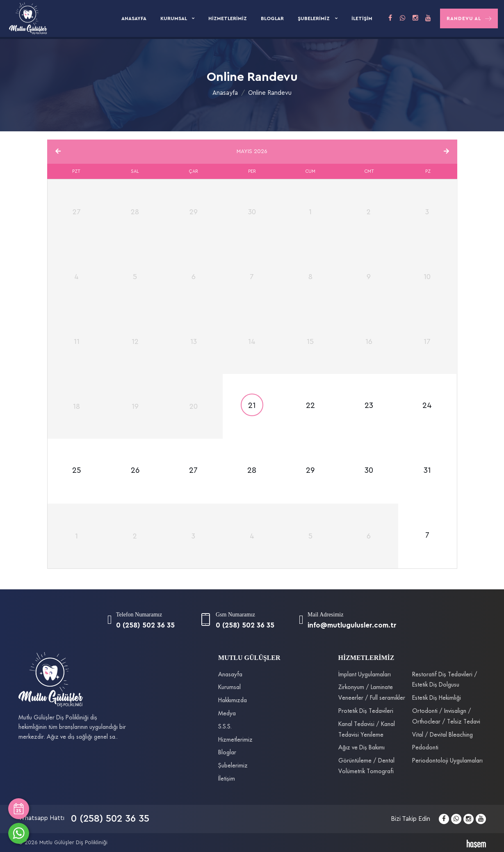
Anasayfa (134, 18)
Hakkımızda (233, 701)
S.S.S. (225, 727)
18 (76, 406)
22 (310, 406)
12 (135, 341)
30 (369, 471)
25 (77, 471)
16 (369, 341)
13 (194, 341)
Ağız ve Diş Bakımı (361, 748)
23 (369, 406)
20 (194, 406)
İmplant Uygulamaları (365, 675)
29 (310, 471)
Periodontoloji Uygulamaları (447, 761)
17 (427, 341)
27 (193, 471)
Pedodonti (425, 748)
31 (427, 471)
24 (427, 406)
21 (252, 406)
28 (252, 471)
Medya (227, 714)
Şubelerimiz (314, 18)
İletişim (362, 18)
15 (310, 341)
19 (135, 406)
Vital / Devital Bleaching (442, 735)
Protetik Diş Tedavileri (366, 711)
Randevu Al (469, 19)
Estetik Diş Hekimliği (437, 698)
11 (77, 341)
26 (135, 471)
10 (427, 277)
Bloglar (272, 18)
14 (252, 341)
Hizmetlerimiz (228, 18)
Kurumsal (174, 18)
